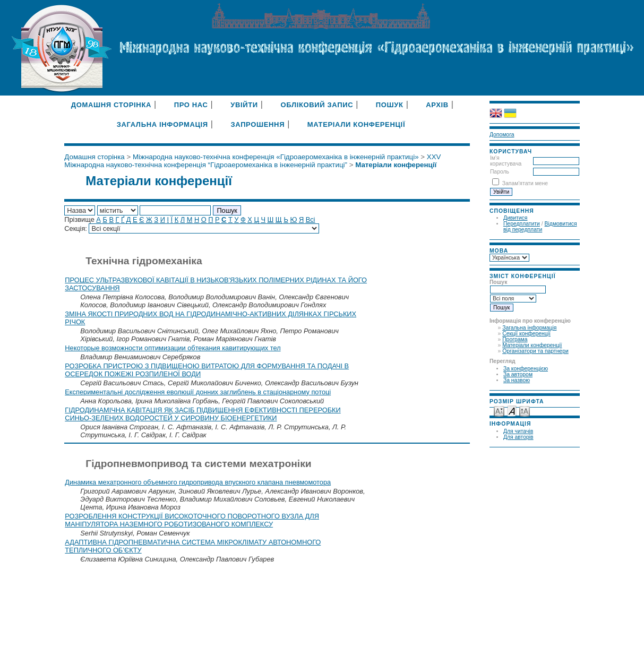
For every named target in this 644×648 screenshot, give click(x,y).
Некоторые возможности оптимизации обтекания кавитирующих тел (173, 348)
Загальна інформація (529, 328)
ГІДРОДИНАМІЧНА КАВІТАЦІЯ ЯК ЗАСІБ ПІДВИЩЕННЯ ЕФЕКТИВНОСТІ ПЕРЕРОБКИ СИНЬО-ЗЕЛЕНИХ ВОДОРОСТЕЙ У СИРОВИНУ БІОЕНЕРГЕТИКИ (203, 414)
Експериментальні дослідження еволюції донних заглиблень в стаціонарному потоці (198, 392)
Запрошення (257, 124)
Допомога (502, 135)
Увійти (244, 105)
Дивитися (516, 218)
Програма (515, 339)
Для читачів (518, 431)
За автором (518, 374)
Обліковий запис (317, 105)
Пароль (500, 172)
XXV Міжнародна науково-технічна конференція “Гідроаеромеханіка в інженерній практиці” (252, 161)
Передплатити (522, 224)
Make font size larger (525, 411)
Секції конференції (526, 334)
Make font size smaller (499, 411)
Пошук (390, 105)
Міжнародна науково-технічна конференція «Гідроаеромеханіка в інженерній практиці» (276, 157)
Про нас (191, 105)
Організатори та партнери (535, 351)
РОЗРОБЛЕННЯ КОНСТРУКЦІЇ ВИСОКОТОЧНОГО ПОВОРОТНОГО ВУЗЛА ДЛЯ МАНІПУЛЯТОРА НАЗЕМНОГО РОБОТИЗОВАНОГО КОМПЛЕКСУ (192, 520)
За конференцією (526, 369)
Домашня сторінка (111, 105)
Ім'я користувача (506, 161)
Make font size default (512, 411)
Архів (437, 105)
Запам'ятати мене (525, 183)
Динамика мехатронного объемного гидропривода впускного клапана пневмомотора (198, 482)
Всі (311, 219)
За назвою (517, 380)
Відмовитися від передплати (540, 227)
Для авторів (518, 437)
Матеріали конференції (532, 345)
